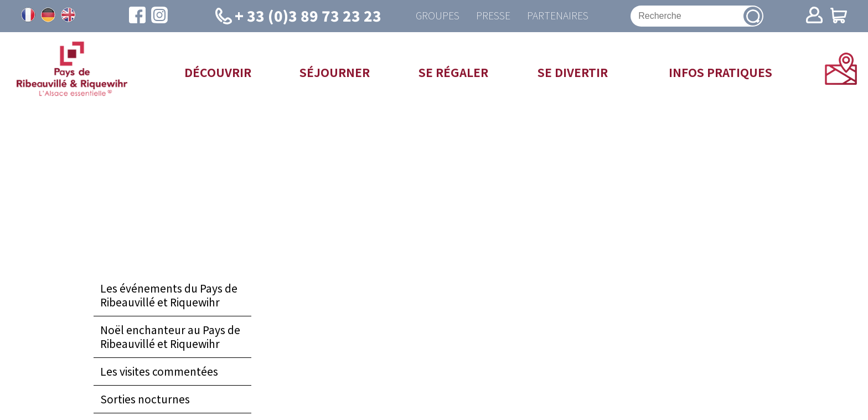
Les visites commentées (159, 371)
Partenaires (558, 16)
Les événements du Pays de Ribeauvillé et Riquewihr (169, 296)
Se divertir (573, 72)
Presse (493, 16)
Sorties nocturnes (145, 399)
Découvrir (218, 72)
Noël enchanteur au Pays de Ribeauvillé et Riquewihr (170, 337)
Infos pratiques (720, 72)
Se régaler (453, 72)
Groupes (438, 16)
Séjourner (335, 72)
